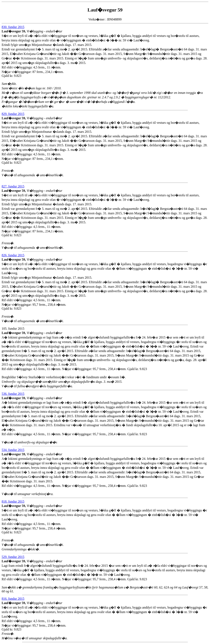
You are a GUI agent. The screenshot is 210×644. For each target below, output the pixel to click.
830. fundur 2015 (13, 27)
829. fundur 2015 (13, 114)
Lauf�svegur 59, (14, 31)
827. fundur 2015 (13, 186)
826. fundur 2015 (13, 255)
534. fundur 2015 (13, 450)
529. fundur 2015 (13, 557)
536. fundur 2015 (13, 394)
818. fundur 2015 (13, 501)
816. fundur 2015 (13, 599)
